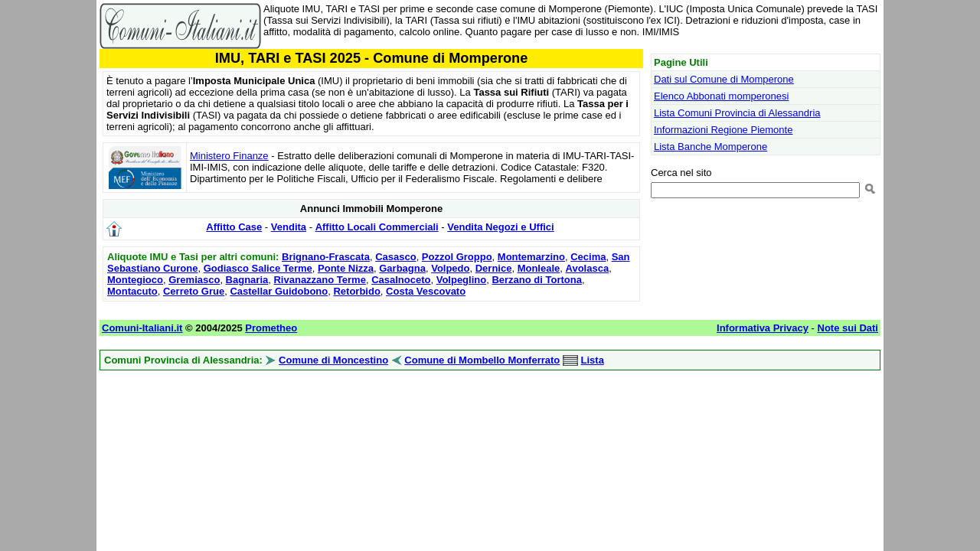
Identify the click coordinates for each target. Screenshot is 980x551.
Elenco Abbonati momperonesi (721, 96)
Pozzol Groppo (457, 257)
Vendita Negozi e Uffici (500, 227)
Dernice (494, 268)
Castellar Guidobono (279, 291)
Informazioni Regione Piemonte (723, 130)
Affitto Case (234, 227)
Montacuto (132, 291)
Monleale (539, 268)
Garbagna (402, 268)
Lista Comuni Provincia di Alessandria (737, 113)
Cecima (588, 257)
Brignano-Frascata (326, 257)
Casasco (395, 257)
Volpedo (450, 268)
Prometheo (271, 328)
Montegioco (135, 280)
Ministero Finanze (229, 156)
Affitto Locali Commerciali (377, 227)
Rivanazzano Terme (319, 280)
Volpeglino (461, 280)
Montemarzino (531, 257)
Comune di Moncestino (333, 360)
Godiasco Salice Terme (258, 268)
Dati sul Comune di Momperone (724, 79)
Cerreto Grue (194, 291)
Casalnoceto (401, 280)
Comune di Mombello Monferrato (482, 360)
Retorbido (356, 291)
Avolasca (588, 268)
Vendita (289, 227)
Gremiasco (194, 280)
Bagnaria (247, 280)
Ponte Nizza (346, 268)
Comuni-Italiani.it (142, 328)
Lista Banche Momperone (710, 147)
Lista (593, 360)
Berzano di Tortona (536, 280)
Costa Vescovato (426, 291)
